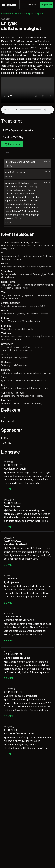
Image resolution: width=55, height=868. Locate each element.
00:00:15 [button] (47, 172)
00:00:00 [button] (46, 161)
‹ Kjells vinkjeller (35, 13)
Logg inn (33, 5)
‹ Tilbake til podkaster (13, 13)
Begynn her (46, 5)
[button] (27, 164)
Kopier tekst (12, 144)
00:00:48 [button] (46, 182)
